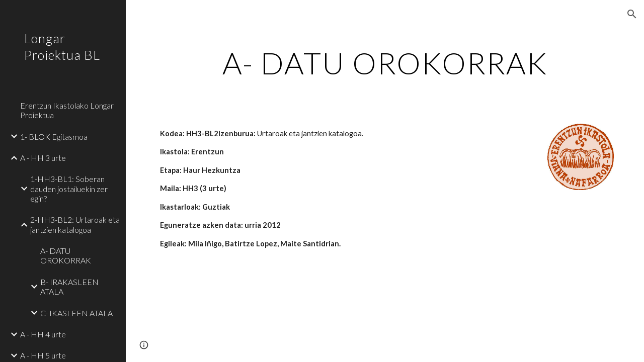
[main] (385, 63)
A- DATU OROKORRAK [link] (66, 255)
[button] (632, 14)
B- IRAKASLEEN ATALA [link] (69, 287)
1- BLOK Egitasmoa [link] (54, 137)
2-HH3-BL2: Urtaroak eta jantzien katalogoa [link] (75, 224)
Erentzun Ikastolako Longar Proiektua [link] (67, 110)
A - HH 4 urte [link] (43, 334)
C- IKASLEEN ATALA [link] (76, 313)
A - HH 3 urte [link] (43, 158)
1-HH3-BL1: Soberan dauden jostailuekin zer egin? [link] (69, 189)
